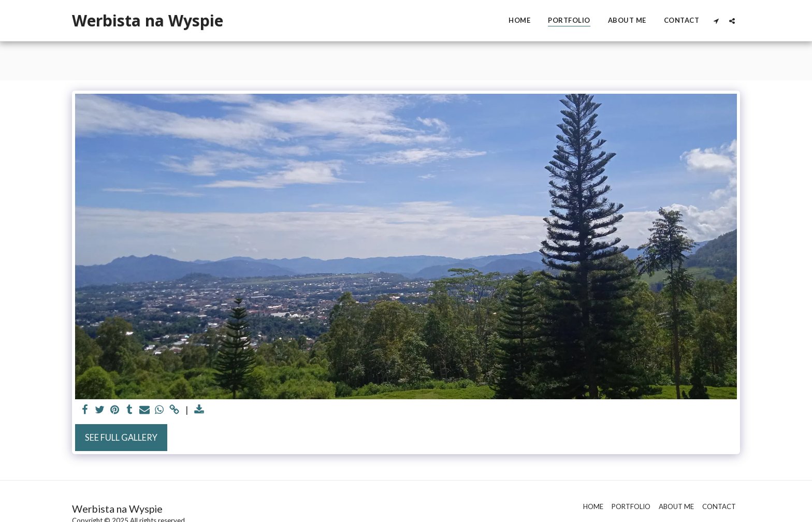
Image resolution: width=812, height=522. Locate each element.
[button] (716, 21)
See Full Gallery (121, 438)
